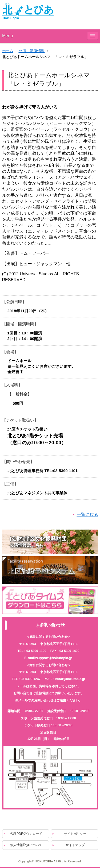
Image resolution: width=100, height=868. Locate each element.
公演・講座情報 (32, 51)
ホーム (8, 51)
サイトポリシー (75, 834)
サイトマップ (75, 845)
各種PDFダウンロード (26, 834)
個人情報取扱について (26, 845)
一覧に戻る (87, 514)
